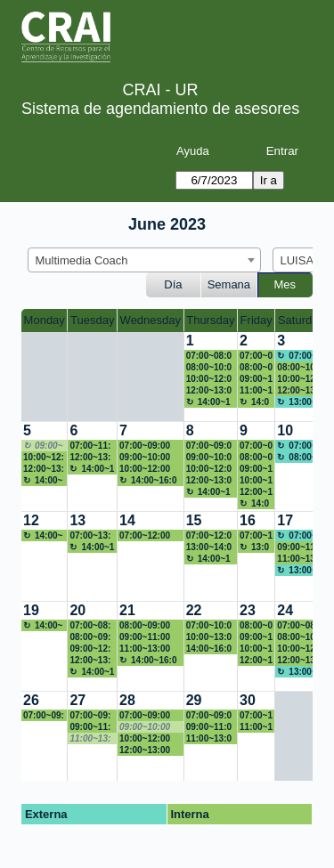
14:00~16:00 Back (208, 402)
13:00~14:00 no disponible (209, 548)
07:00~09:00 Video (145, 716)
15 (194, 520)
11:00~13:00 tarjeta (145, 649)
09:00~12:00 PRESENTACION (90, 649)
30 (248, 700)
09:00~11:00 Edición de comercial (300, 548)
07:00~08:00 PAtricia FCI (209, 356)
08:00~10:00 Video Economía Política (300, 368)
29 (194, 700)
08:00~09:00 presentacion (147, 626)
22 (194, 610)
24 (285, 610)
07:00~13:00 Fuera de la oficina (90, 536)
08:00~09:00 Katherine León (256, 626)
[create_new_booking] (301, 466)
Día (173, 284)
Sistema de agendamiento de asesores (160, 109)
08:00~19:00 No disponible (299, 458)
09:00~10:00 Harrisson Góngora (145, 458)
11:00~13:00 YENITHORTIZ (209, 739)
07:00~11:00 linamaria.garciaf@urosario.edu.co (91, 446)
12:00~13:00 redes (300, 391)
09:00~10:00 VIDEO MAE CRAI (256, 469)
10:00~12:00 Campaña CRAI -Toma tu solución (44, 458)
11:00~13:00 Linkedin (256, 391)
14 (127, 520)
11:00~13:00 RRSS (300, 559)
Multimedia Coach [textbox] (82, 260)
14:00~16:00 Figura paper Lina (209, 649)
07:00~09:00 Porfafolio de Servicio (211, 716)
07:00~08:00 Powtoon (256, 446)
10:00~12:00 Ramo (300, 379)
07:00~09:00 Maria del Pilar (209, 446)
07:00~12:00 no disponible (209, 536)
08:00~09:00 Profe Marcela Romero (256, 458)
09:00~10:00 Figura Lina (209, 458)
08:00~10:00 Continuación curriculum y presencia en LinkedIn (211, 368)
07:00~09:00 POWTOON (145, 446)
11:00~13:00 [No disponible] (92, 739)
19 (31, 610)
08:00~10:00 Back (300, 637)
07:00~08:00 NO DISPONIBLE (300, 626)
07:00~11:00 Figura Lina (256, 716)
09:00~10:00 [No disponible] (43, 446)
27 (77, 700)
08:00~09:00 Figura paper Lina (92, 637)
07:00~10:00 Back (209, 626)
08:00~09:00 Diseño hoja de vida (256, 368)
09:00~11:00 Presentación (256, 379)
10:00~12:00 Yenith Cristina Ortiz (256, 649)
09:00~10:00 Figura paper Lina (256, 637)
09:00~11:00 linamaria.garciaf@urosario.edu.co (210, 727)
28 (127, 700)
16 (248, 520)
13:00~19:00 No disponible (299, 402)
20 (77, 610)
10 (285, 430)
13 (77, 520)
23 (248, 610)
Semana (229, 284)
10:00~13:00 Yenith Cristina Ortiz (209, 637)
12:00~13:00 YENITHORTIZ (149, 750)
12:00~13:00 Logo (90, 661)
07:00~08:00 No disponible (299, 356)
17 (285, 520)
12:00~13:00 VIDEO (256, 492)
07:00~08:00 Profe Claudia (256, 356)
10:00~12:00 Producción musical (256, 481)
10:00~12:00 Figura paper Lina (300, 649)
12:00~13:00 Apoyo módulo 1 (209, 391)
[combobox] (144, 260)
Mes (285, 284)
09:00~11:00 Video (90, 727)
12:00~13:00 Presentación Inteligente (44, 469)
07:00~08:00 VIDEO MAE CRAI (91, 626)
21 (127, 610)
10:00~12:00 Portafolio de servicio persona (147, 739)
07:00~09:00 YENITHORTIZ (44, 716)
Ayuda (193, 151)
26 (31, 700)
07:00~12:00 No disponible (149, 536)
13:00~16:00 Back (256, 548)
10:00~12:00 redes (209, 379)
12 (31, 520)
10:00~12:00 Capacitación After (209, 469)
